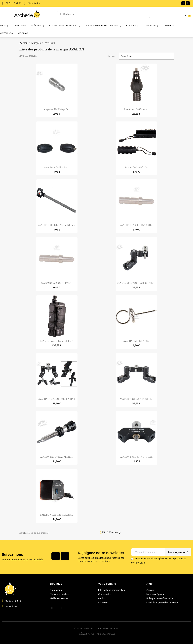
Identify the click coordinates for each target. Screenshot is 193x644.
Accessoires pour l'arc (65, 26)
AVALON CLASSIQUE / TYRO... (136, 225)
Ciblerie (132, 26)
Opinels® (169, 26)
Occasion (24, 33)
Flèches (38, 26)
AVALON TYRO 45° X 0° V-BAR (136, 457)
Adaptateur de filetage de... (57, 109)
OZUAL (111, 634)
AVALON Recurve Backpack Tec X (57, 341)
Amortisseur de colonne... (136, 109)
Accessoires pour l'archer (103, 26)
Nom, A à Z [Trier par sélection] (146, 56)
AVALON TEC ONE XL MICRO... (57, 457)
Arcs (4, 26)
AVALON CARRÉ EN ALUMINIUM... (57, 225)
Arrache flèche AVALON (136, 167)
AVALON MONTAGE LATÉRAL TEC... (136, 283)
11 (109, 532)
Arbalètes (20, 26)
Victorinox (6, 33)
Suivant (116, 533)
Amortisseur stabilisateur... (57, 167)
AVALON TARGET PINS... (136, 341)
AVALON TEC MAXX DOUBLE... (136, 399)
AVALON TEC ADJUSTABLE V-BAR (57, 399)
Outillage (151, 26)
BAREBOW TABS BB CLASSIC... (57, 515)
